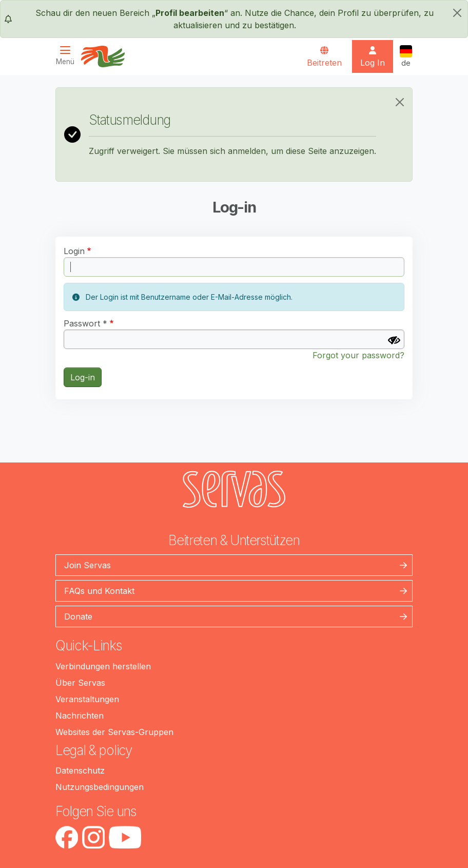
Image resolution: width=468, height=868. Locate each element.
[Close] (400, 102)
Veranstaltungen (87, 699)
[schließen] (457, 13)
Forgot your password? (358, 355)
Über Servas (80, 683)
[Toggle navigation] (68, 56)
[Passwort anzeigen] (394, 340)
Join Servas (87, 565)
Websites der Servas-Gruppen (114, 732)
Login (74, 251)
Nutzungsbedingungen (100, 787)
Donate (78, 616)
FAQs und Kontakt (99, 591)
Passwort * (85, 323)
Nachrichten (80, 716)
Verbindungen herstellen (103, 666)
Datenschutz (80, 770)
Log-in (83, 377)
